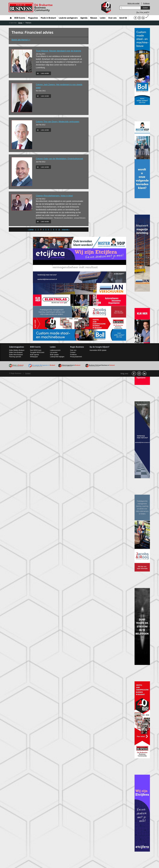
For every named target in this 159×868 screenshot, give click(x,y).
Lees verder (45, 73)
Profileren (146, 3)
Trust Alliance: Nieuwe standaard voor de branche (58, 51)
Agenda (84, 18)
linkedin (144, 373)
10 (59, 230)
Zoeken (145, 8)
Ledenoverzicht (55, 350)
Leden (103, 18)
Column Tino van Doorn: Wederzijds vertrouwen (58, 122)
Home (11, 18)
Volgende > (66, 230)
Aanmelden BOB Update (98, 350)
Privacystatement (76, 357)
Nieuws (94, 18)
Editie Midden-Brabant (17, 350)
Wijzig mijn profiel (133, 3)
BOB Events (20, 18)
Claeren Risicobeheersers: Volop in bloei (54, 196)
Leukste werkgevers (68, 18)
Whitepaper (34, 357)
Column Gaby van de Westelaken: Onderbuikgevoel (59, 159)
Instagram (139, 373)
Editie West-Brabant (16, 355)
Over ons (112, 18)
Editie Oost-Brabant (16, 352)
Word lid (123, 18)
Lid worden (54, 352)
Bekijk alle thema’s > (21, 40)
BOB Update (54, 355)
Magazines (33, 18)
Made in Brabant (48, 18)
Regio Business (31, 8)
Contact (73, 352)
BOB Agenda (35, 355)
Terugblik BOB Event (37, 352)
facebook (134, 373)
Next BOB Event (36, 350)
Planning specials (15, 357)
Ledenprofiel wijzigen (57, 357)
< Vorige (31, 230)
